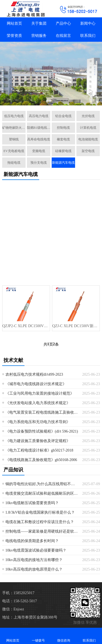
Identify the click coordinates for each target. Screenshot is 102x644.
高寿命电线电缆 (39, 139)
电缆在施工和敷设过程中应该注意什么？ (40, 522)
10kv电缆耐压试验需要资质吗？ (32, 503)
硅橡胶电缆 (63, 151)
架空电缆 (88, 151)
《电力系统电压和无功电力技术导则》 (38, 422)
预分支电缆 (39, 163)
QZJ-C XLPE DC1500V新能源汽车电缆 (76, 326)
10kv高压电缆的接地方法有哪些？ (34, 560)
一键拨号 (38, 636)
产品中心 (63, 23)
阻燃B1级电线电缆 (39, 128)
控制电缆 (63, 128)
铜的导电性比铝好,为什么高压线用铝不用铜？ (42, 484)
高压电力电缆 (39, 116)
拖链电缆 (14, 163)
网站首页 (14, 23)
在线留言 (63, 36)
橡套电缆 (63, 139)
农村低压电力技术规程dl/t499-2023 (34, 374)
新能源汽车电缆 (63, 163)
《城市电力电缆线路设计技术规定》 (36, 384)
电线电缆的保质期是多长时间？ (32, 541)
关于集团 (39, 23)
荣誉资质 (14, 36)
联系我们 (88, 36)
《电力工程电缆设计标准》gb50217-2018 (39, 450)
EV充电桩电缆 (14, 151)
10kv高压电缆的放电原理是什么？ (34, 569)
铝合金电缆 (63, 116)
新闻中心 (88, 23)
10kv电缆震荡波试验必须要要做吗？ (36, 550)
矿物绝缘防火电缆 (14, 128)
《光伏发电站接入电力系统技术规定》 (38, 403)
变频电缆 (39, 151)
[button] (49, 101)
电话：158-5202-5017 (20, 601)
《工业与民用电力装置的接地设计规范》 (40, 393)
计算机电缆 (88, 128)
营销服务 (39, 36)
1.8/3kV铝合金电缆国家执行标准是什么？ (40, 512)
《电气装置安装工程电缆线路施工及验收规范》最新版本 (42, 412)
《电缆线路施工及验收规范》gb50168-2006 (41, 460)
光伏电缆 (88, 116)
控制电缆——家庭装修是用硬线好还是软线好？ (42, 531)
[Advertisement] (51, 235)
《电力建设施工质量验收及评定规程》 (38, 441)
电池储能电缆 (88, 139)
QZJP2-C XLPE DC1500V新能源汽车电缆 (26, 326)
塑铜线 (14, 139)
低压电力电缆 (14, 116)
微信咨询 (64, 636)
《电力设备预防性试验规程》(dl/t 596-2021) (42, 431)
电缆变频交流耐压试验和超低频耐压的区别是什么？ (42, 493)
